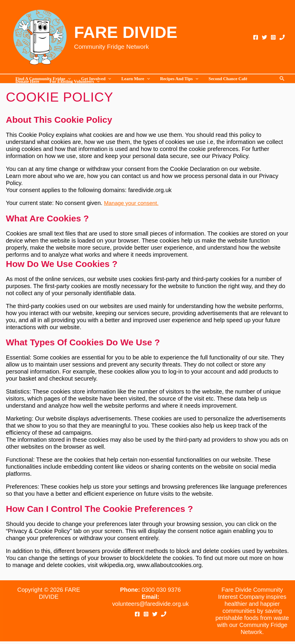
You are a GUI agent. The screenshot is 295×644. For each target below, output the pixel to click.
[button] (282, 79)
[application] (67, 79)
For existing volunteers (72, 81)
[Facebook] (256, 37)
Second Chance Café (221, 79)
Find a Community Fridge (42, 79)
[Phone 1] (282, 37)
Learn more (132, 79)
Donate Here (27, 81)
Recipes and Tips (174, 79)
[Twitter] (264, 37)
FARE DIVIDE (126, 32)
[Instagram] (273, 37)
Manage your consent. (133, 203)
